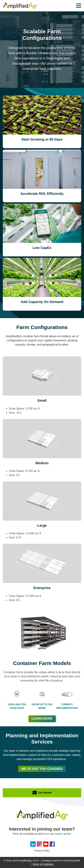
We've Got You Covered (42, 769)
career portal (63, 834)
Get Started (45, 793)
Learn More (42, 719)
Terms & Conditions (43, 864)
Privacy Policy (42, 851)
